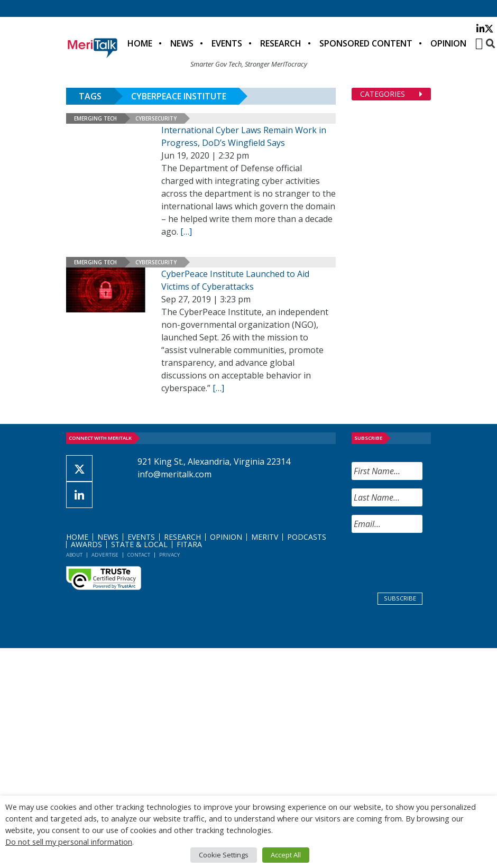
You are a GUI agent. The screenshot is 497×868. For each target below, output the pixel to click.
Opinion (448, 43)
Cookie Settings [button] (224, 855)
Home (140, 43)
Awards (86, 544)
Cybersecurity (156, 118)
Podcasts (307, 537)
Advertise (105, 555)
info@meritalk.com (174, 474)
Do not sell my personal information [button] (69, 842)
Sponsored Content (366, 43)
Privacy (169, 555)
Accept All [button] (286, 855)
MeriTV (265, 537)
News (182, 43)
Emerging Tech (95, 118)
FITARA (189, 544)
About (74, 555)
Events (227, 43)
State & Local (139, 544)
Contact (139, 555)
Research (281, 43)
